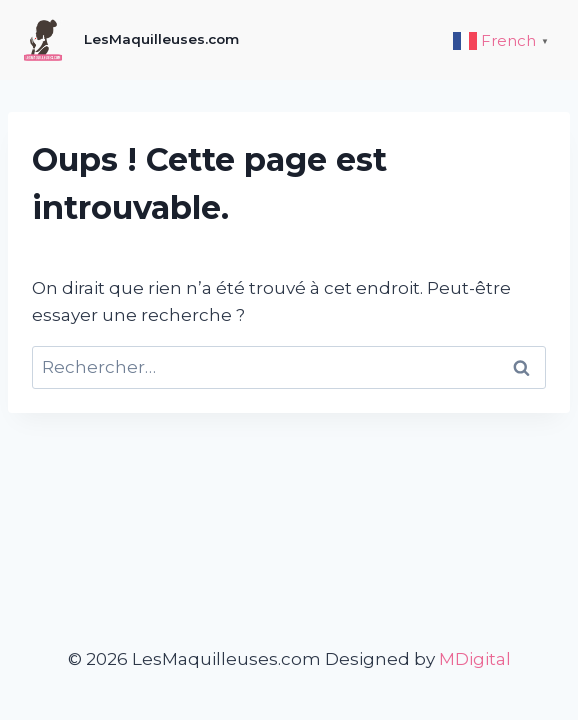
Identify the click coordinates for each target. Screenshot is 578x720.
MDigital (475, 659)
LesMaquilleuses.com (161, 39)
